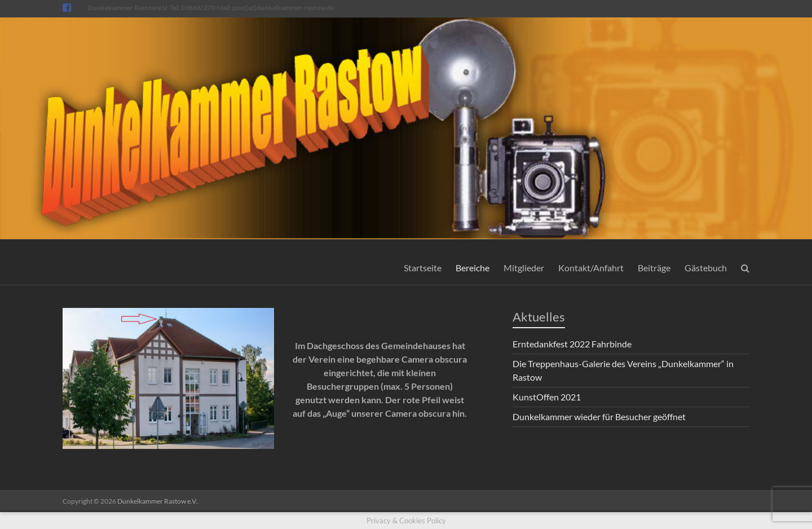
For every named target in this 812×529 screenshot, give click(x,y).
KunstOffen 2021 (547, 397)
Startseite (423, 268)
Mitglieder (524, 268)
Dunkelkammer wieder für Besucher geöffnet (599, 416)
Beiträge (654, 268)
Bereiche (473, 268)
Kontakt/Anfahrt (591, 268)
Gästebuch (706, 268)
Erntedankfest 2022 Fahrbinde (572, 344)
